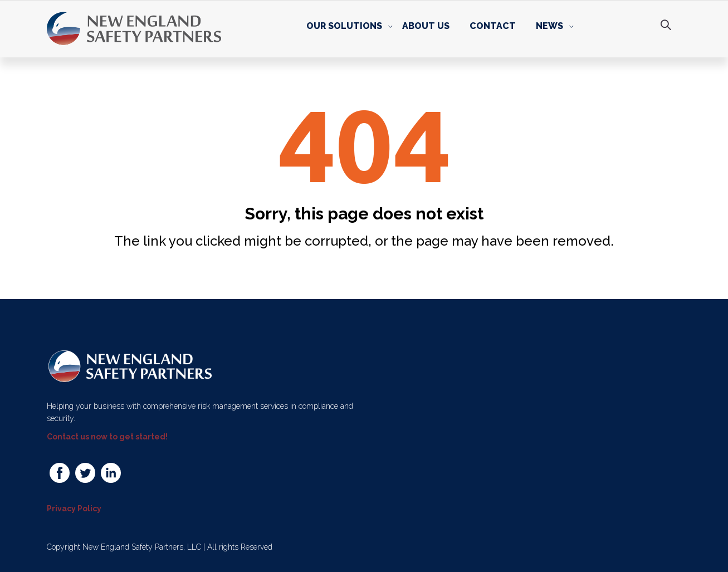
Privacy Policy (74, 509)
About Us (426, 26)
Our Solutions (344, 26)
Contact (493, 26)
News (549, 26)
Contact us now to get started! (107, 437)
